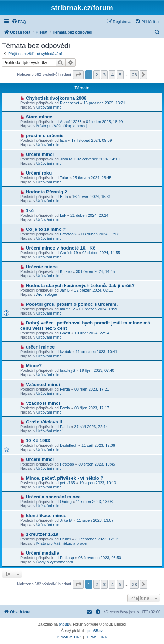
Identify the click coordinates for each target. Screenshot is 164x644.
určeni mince (40, 347)
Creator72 (69, 234)
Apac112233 (71, 122)
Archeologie (47, 294)
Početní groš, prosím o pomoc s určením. (72, 304)
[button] (78, 75)
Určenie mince (42, 267)
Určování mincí (49, 107)
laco (63, 140)
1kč (30, 210)
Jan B (65, 290)
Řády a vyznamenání (55, 562)
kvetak (66, 352)
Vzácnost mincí (43, 384)
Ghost (65, 333)
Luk (63, 215)
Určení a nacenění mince (53, 497)
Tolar (64, 178)
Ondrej (66, 502)
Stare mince (39, 117)
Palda (65, 427)
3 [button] (104, 75)
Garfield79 (69, 253)
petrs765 (67, 483)
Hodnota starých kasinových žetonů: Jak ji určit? (80, 285)
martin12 (67, 309)
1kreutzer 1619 (42, 534)
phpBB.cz (95, 631)
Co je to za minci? (46, 229)
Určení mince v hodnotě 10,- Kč (61, 248)
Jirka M (66, 159)
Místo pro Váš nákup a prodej (62, 126)
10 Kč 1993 (38, 441)
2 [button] (97, 75)
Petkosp (67, 464)
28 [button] (134, 75)
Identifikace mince (46, 516)
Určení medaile (43, 553)
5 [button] (120, 75)
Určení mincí (40, 154)
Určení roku (39, 173)
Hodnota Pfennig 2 (47, 192)
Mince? (34, 366)
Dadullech (69, 445)
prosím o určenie (45, 136)
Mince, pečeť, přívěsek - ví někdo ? (65, 478)
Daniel (65, 539)
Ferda (65, 389)
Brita (64, 197)
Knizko (66, 271)
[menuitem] (19, 22)
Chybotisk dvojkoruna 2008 (56, 98)
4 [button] (112, 75)
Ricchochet (69, 103)
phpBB (64, 624)
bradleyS (67, 370)
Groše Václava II (44, 422)
